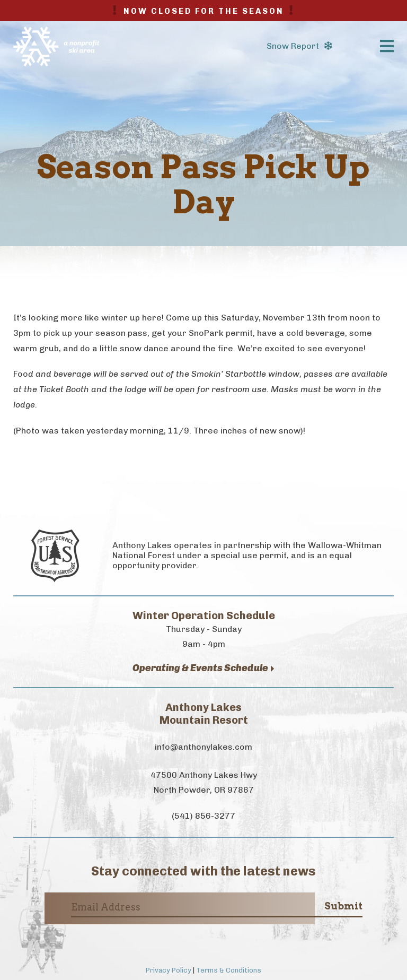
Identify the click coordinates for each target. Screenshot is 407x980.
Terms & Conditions (229, 970)
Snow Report (299, 46)
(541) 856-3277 (203, 816)
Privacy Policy (169, 970)
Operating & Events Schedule (203, 668)
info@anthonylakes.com (203, 747)
